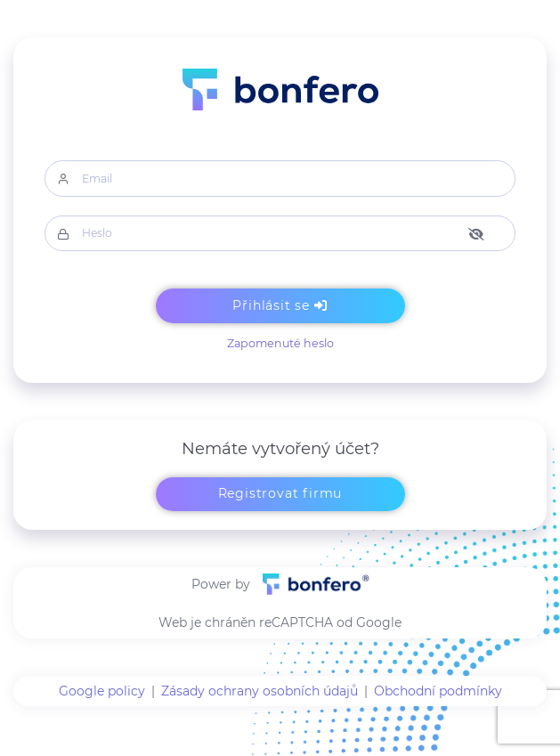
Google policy (102, 691)
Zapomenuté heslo (280, 343)
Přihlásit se (280, 305)
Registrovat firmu (280, 493)
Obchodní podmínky (438, 691)
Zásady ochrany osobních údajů (260, 691)
